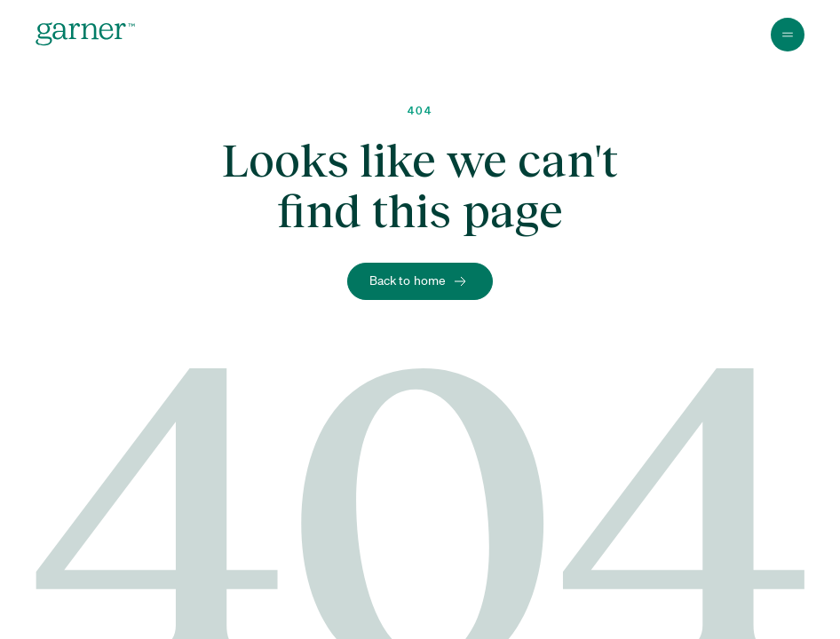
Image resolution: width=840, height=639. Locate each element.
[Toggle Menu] (788, 35)
